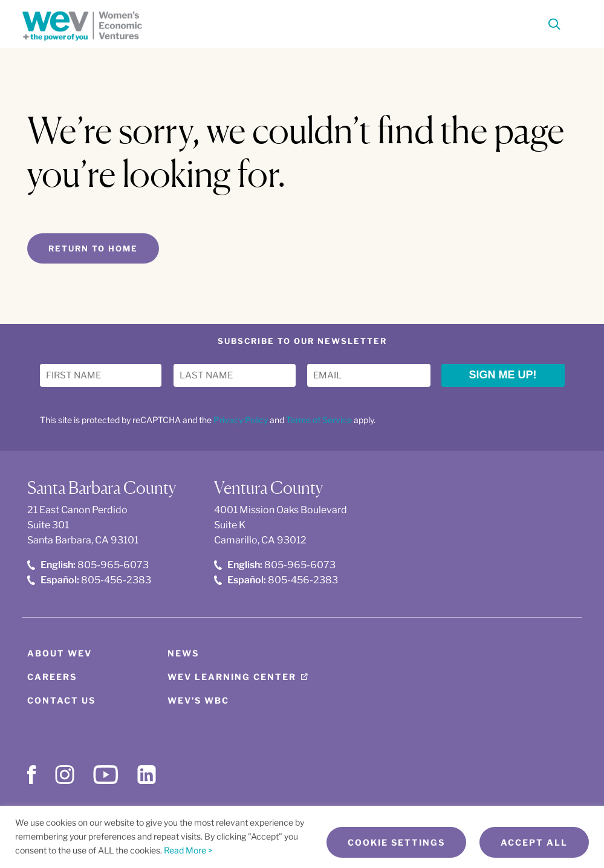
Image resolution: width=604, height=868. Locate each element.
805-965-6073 (88, 565)
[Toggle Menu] (575, 23)
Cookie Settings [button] (396, 842)
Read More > (188, 850)
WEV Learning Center (232, 677)
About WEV (60, 653)
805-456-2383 (89, 580)
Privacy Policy (241, 420)
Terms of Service (319, 420)
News (183, 653)
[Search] (554, 26)
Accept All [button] (534, 842)
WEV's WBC (198, 700)
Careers (52, 677)
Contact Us (61, 700)
